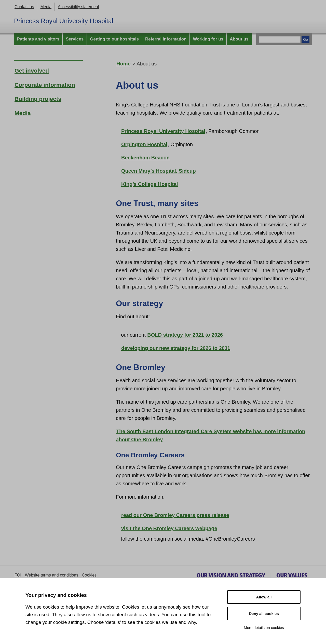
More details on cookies (264, 628)
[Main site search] (280, 39)
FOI (18, 575)
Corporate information (45, 85)
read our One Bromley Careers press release (175, 515)
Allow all (264, 597)
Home (124, 64)
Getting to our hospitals (114, 39)
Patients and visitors (38, 39)
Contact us (24, 7)
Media (46, 7)
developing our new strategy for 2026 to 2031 (176, 348)
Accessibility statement (78, 7)
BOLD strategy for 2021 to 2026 (185, 335)
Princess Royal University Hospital (64, 21)
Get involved (32, 71)
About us (239, 39)
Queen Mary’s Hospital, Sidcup (159, 171)
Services (75, 39)
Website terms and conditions (52, 575)
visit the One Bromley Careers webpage (169, 528)
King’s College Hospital (150, 184)
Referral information (166, 39)
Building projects (38, 99)
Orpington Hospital (144, 144)
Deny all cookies (264, 614)
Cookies (89, 575)
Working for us (208, 39)
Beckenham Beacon (145, 158)
